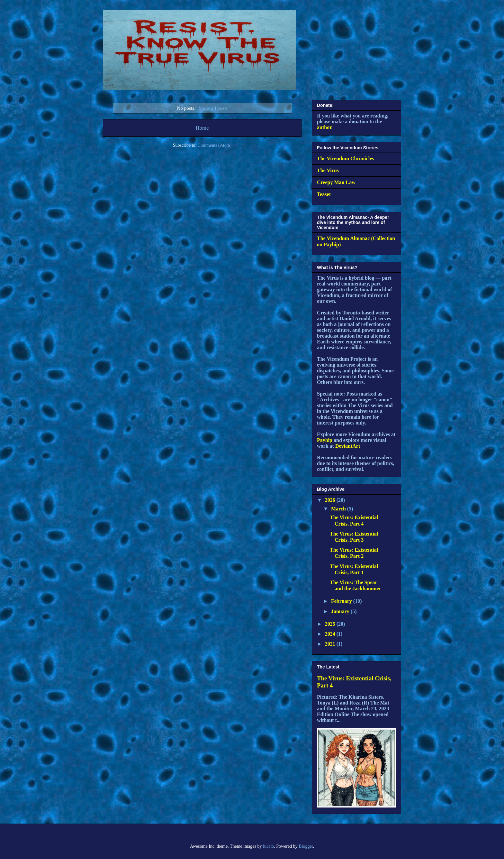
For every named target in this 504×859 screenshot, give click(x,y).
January (341, 611)
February (342, 601)
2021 (331, 644)
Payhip (325, 440)
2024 (331, 634)
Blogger (306, 846)
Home (202, 128)
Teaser (324, 194)
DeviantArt (348, 446)
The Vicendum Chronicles (346, 159)
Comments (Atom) (215, 145)
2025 (331, 624)
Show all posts (213, 108)
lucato (268, 846)
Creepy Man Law (336, 182)
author (324, 127)
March (339, 509)
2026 (331, 500)
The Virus (328, 170)
